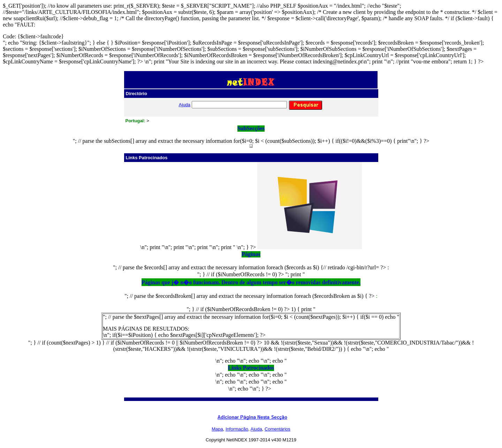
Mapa (217, 429)
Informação (237, 429)
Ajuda (185, 105)
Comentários (277, 429)
